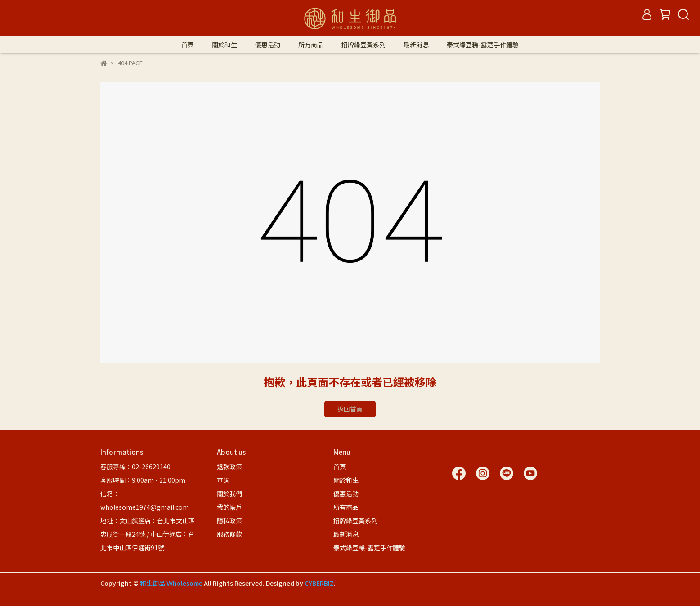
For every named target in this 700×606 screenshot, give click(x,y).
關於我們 (229, 494)
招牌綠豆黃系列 (363, 45)
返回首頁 (350, 409)
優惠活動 (268, 45)
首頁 (188, 45)
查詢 (223, 480)
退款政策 (229, 467)
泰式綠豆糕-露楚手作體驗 (483, 45)
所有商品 (311, 45)
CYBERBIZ (319, 583)
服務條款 (229, 534)
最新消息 (416, 45)
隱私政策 (229, 521)
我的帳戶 (229, 507)
